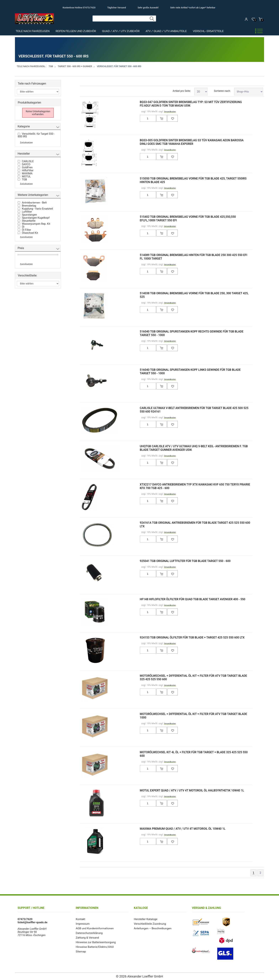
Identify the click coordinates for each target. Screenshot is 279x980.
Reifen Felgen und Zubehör (76, 31)
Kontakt (80, 919)
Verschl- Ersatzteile (208, 31)
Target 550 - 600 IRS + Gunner (75, 66)
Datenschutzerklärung (89, 933)
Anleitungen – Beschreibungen (152, 928)
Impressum (82, 924)
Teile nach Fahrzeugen (33, 31)
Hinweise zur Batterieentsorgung (95, 942)
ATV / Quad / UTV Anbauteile (166, 31)
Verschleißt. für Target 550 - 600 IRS (119, 66)
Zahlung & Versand (87, 938)
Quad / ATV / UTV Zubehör (121, 31)
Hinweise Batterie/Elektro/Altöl (94, 947)
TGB (51, 66)
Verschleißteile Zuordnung (149, 924)
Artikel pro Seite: (182, 91)
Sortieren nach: (222, 91)
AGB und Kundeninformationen (94, 928)
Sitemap (81, 952)
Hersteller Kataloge (145, 919)
